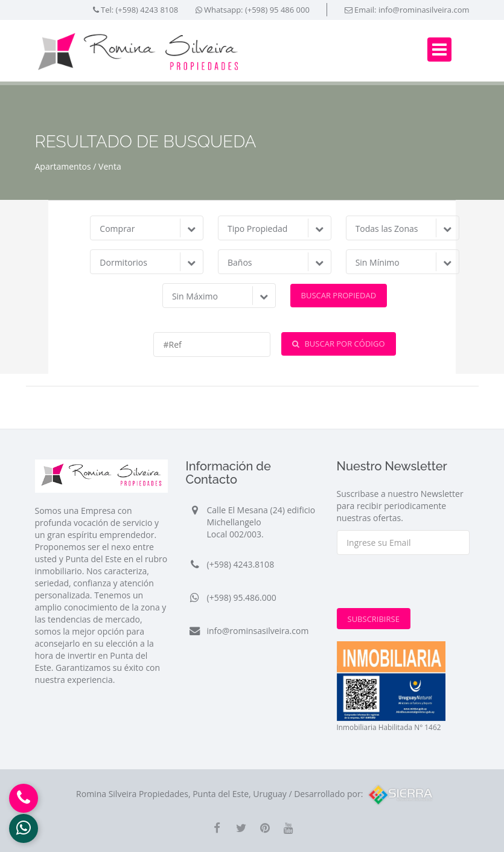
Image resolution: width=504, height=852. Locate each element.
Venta (110, 166)
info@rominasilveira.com (424, 10)
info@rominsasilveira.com (258, 631)
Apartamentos (63, 166)
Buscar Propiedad (339, 295)
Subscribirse (374, 619)
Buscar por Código (338, 344)
